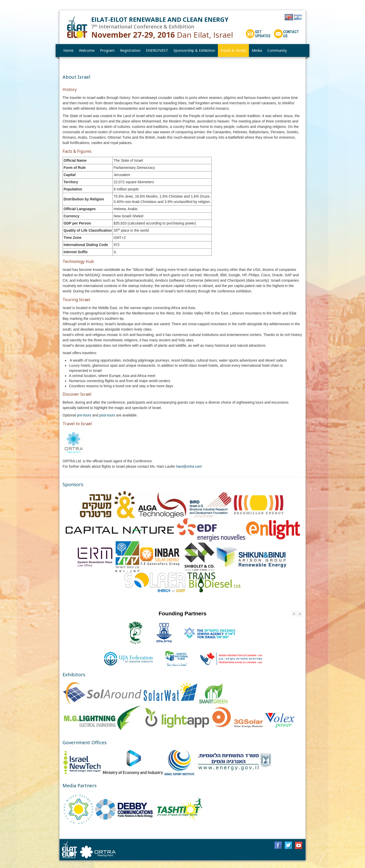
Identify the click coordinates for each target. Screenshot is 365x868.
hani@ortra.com (189, 466)
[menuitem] (87, 50)
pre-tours (85, 415)
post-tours (108, 415)
